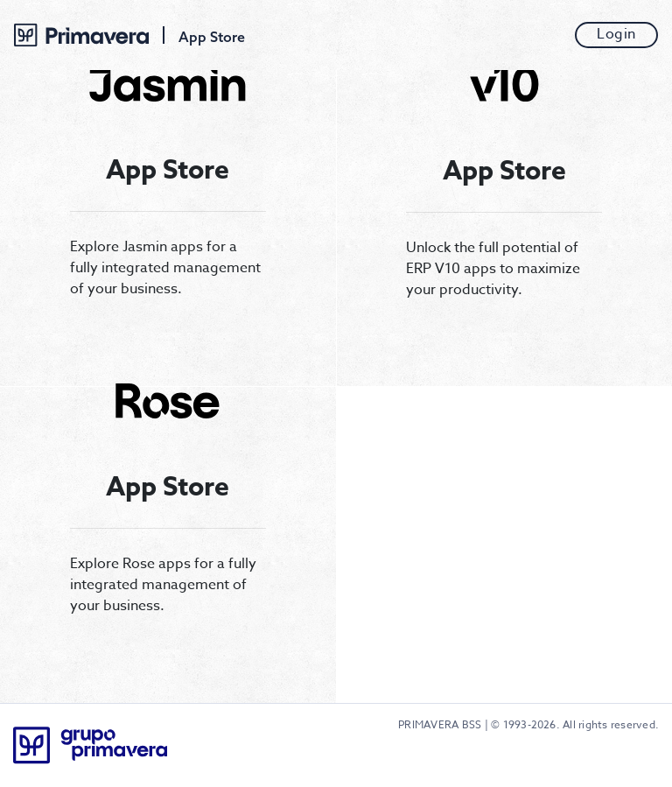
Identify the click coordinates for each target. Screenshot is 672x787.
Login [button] (616, 35)
